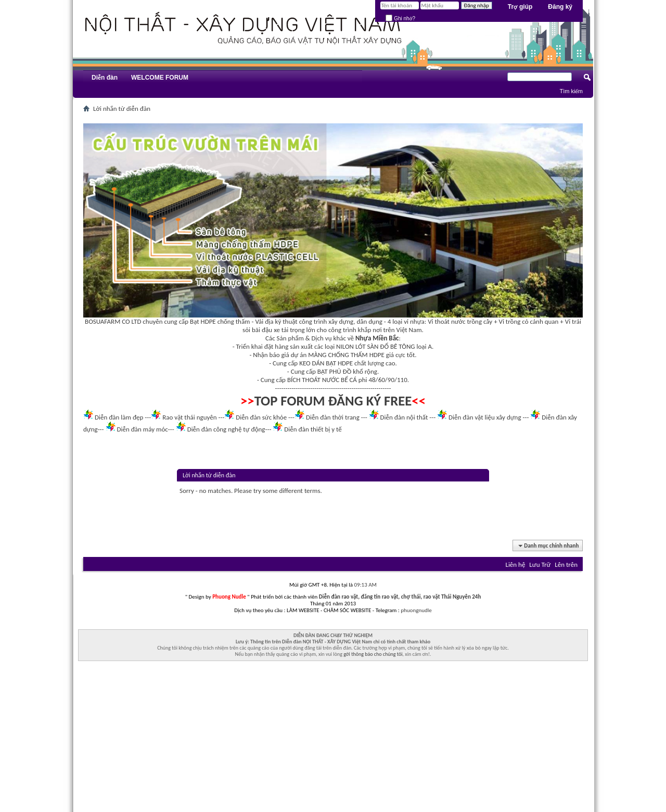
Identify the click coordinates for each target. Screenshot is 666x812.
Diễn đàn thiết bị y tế (313, 429)
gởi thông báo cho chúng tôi (373, 654)
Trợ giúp (520, 7)
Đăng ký (560, 7)
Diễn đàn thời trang (333, 417)
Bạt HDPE (203, 321)
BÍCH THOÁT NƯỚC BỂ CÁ (322, 380)
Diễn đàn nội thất (404, 417)
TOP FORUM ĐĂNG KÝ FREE (333, 401)
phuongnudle (416, 610)
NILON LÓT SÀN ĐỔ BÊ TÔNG (375, 346)
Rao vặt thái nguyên (189, 417)
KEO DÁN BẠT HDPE (326, 363)
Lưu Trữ (540, 564)
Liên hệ (515, 564)
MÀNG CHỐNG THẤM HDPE (346, 355)
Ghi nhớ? (400, 18)
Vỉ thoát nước (446, 321)
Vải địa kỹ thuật (276, 321)
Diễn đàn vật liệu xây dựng (485, 417)
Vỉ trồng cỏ (514, 321)
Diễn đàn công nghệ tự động (226, 429)
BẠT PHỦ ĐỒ (335, 371)
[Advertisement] (333, 739)
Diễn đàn (105, 78)
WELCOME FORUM (160, 78)
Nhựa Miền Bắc (377, 338)
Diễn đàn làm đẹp (119, 417)
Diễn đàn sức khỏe (261, 417)
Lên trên (566, 564)
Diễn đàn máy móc (142, 429)
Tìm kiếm (571, 91)
